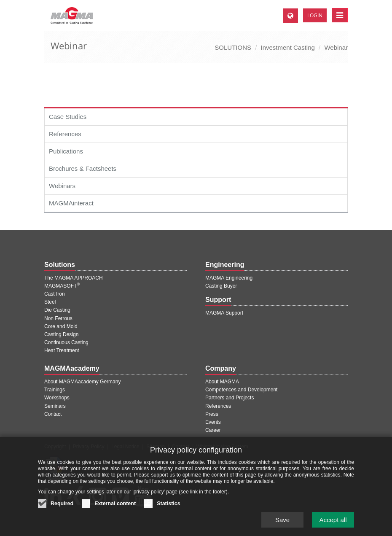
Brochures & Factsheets (83, 168)
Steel (50, 302)
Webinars (62, 186)
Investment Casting (287, 47)
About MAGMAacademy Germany (82, 382)
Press (212, 414)
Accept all (333, 524)
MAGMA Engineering (229, 278)
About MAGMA (222, 382)
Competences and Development (241, 390)
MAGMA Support (224, 313)
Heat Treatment (62, 350)
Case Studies (68, 117)
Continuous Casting (66, 342)
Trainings (55, 390)
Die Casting (57, 310)
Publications (66, 151)
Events (213, 422)
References (65, 134)
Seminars (55, 406)
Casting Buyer (221, 286)
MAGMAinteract (71, 203)
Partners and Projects (230, 398)
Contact (53, 414)
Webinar (336, 47)
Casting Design (61, 334)
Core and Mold (61, 326)
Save (282, 524)
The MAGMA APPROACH (74, 278)
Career (213, 430)
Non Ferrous (58, 318)
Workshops (57, 398)
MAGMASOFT (62, 286)
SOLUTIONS (233, 47)
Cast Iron (55, 294)
